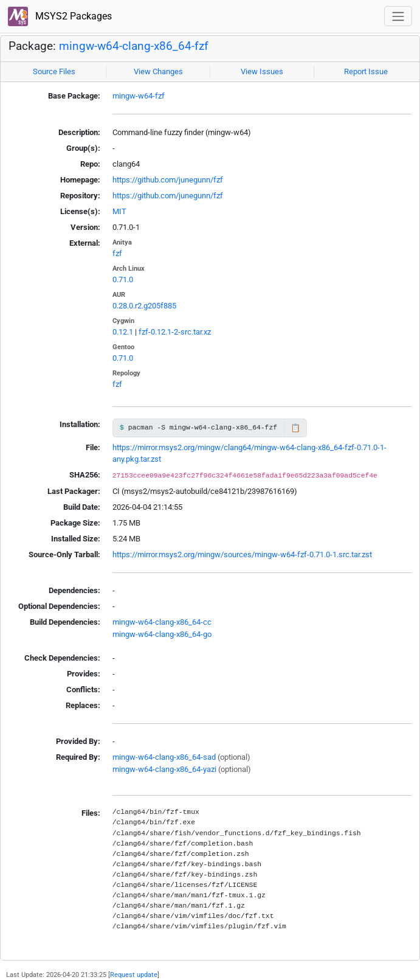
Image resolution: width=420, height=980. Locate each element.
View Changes (158, 71)
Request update (134, 975)
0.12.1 (123, 332)
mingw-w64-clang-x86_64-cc (162, 622)
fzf (117, 253)
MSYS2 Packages (60, 17)
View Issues (262, 71)
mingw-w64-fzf (139, 96)
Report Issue (366, 71)
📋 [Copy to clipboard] (295, 428)
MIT (119, 211)
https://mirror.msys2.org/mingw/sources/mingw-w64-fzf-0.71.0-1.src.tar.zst (242, 554)
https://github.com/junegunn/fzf (168, 180)
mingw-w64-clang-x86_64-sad (164, 757)
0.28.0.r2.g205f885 (144, 306)
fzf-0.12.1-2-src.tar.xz (175, 332)
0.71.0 (123, 280)
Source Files (54, 71)
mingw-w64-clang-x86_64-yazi (164, 769)
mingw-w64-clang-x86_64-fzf (134, 46)
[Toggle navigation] (398, 16)
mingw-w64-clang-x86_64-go (162, 634)
